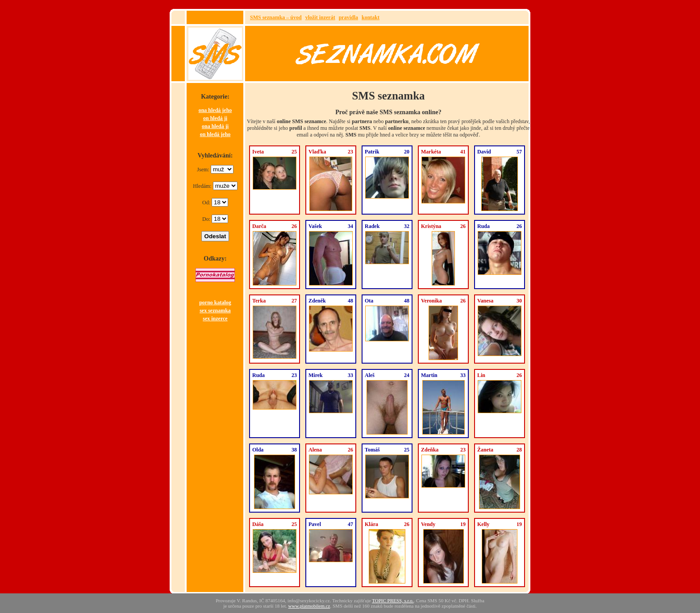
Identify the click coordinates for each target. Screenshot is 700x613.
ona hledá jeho (215, 110)
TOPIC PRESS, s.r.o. (393, 601)
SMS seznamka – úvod (276, 17)
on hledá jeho (215, 134)
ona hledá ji (215, 126)
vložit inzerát (320, 17)
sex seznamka (215, 311)
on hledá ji (215, 118)
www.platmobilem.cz (309, 606)
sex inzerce (215, 319)
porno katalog (215, 302)
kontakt (371, 17)
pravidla (348, 17)
